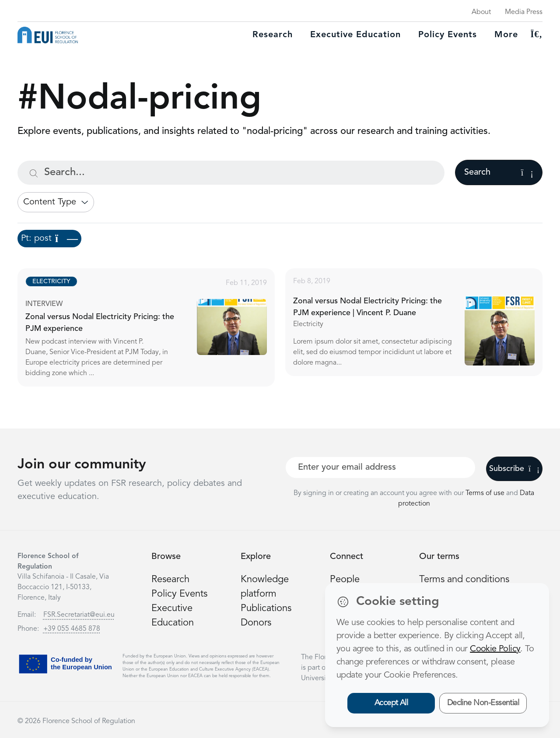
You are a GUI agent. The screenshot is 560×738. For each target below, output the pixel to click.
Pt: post (49, 239)
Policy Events (448, 35)
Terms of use (486, 493)
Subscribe (514, 469)
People (345, 580)
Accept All (391, 703)
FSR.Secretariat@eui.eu (79, 615)
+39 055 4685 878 (72, 629)
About (481, 12)
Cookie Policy (495, 649)
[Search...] (231, 173)
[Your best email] (380, 467)
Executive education (355, 35)
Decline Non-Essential (483, 703)
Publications (266, 608)
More (506, 35)
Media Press (524, 12)
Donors (256, 623)
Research (273, 35)
